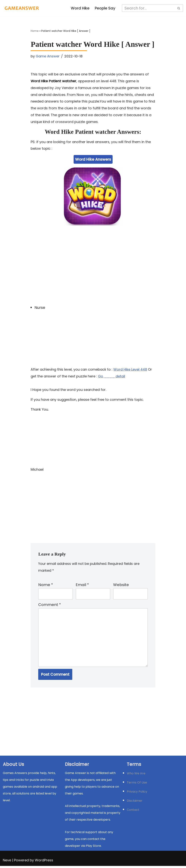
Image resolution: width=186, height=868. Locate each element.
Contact (133, 812)
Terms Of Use (137, 785)
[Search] (148, 8)
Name (46, 586)
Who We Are (136, 775)
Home (35, 31)
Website (121, 586)
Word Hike (80, 8)
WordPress (44, 862)
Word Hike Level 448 (130, 370)
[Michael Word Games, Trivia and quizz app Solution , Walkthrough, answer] (22, 8)
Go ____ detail (112, 377)
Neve (7, 862)
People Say (105, 8)
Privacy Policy (137, 794)
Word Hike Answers (93, 160)
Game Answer (48, 56)
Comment (50, 606)
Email (82, 586)
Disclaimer (135, 803)
